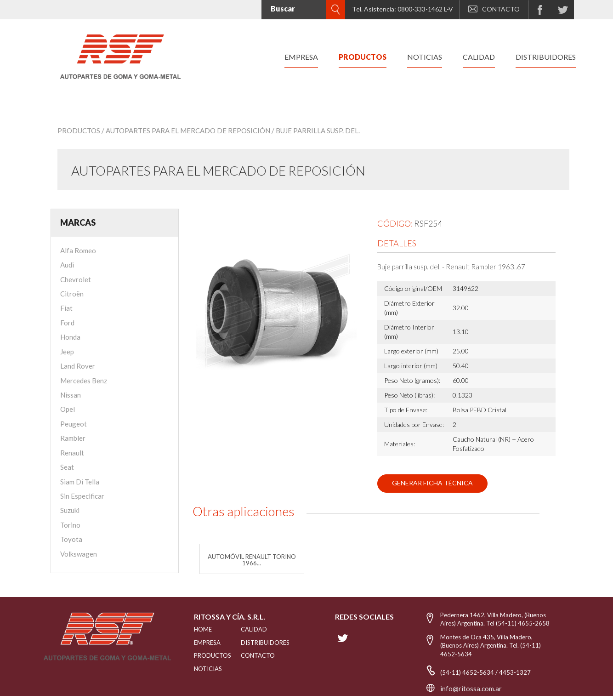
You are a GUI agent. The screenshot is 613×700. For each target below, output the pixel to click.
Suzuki (70, 510)
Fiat (66, 308)
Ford (67, 323)
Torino (70, 525)
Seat (67, 467)
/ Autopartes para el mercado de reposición (186, 131)
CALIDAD (254, 629)
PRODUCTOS (206, 655)
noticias (425, 57)
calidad (479, 57)
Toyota (71, 539)
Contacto (258, 655)
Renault (72, 453)
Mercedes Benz (84, 381)
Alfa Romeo (78, 250)
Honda (70, 337)
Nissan (71, 395)
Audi (67, 265)
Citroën (72, 294)
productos (363, 57)
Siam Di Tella (80, 482)
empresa (301, 57)
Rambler (73, 438)
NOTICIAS (206, 669)
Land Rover (78, 366)
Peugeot (74, 424)
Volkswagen (79, 554)
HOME (203, 629)
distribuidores (546, 57)
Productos (79, 131)
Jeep (67, 352)
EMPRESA (206, 643)
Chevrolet (76, 279)
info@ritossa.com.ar (471, 689)
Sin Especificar (82, 496)
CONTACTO (494, 9)
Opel (68, 409)
